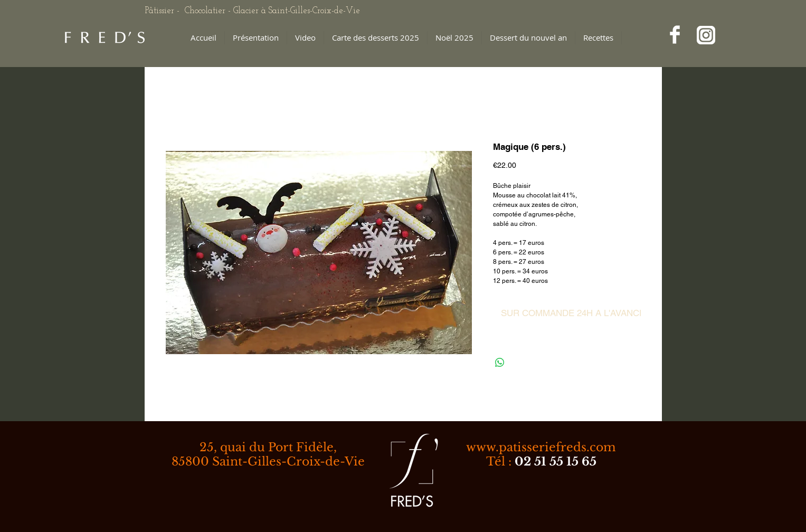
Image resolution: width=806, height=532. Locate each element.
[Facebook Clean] (675, 35)
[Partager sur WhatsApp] (500, 363)
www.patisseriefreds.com (541, 447)
